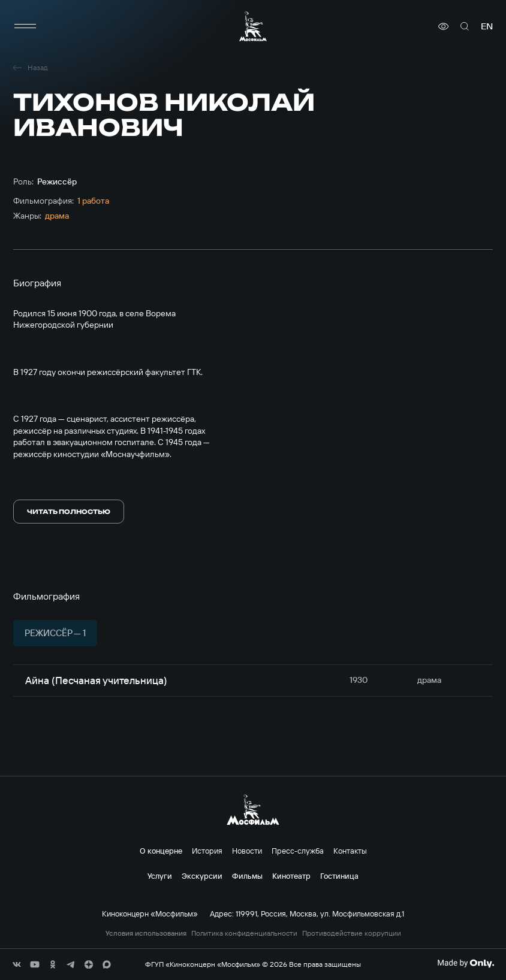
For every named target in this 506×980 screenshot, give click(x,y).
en (487, 26)
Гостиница (339, 876)
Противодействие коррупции (352, 933)
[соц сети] (17, 964)
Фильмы (247, 876)
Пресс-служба (298, 851)
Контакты (350, 851)
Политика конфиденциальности (244, 933)
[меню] (25, 26)
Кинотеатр (291, 876)
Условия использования (146, 933)
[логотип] (253, 26)
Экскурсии (202, 876)
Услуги (160, 876)
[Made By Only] (466, 963)
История (207, 851)
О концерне (161, 851)
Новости (247, 851)
